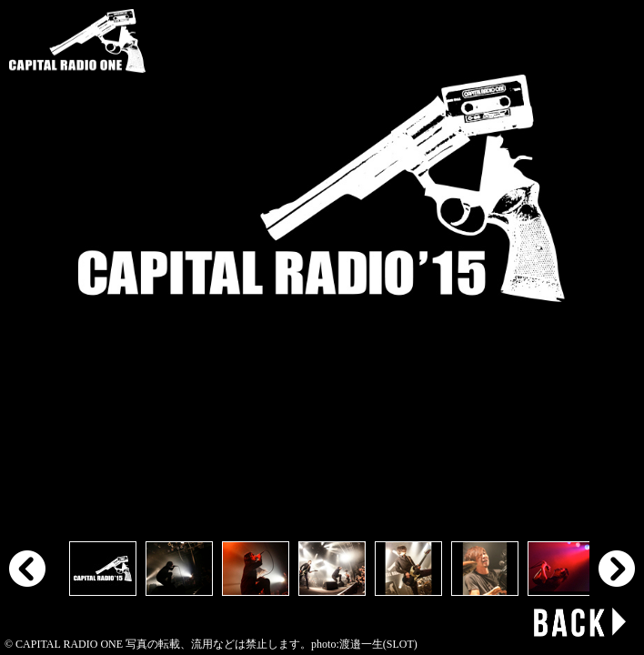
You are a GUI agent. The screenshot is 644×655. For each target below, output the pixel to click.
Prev (27, 569)
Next (617, 569)
